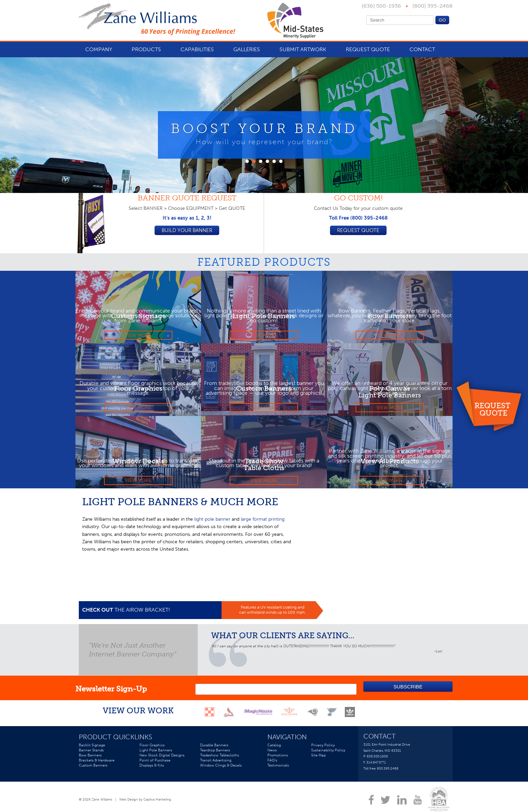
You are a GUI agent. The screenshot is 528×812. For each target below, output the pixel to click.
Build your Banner (187, 231)
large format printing (263, 519)
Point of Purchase (155, 764)
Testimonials (278, 769)
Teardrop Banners (215, 753)
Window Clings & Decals (221, 769)
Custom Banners (93, 769)
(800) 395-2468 (432, 6)
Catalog (274, 748)
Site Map (318, 758)
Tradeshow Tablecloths (220, 758)
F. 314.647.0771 (375, 766)
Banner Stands (91, 753)
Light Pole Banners (156, 753)
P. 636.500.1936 (376, 760)
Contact (422, 49)
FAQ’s (272, 764)
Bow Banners (90, 758)
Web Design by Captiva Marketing (145, 803)
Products (146, 49)
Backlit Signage (92, 748)
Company (99, 49)
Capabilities (197, 49)
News (272, 753)
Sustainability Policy (328, 753)
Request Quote (493, 409)
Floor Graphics (152, 748)
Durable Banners (214, 748)
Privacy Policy (323, 748)
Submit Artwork (303, 49)
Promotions (278, 758)
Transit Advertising (216, 764)
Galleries (247, 49)
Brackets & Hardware (97, 764)
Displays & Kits (152, 769)
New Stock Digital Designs (162, 758)
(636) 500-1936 (382, 6)
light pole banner (212, 519)
